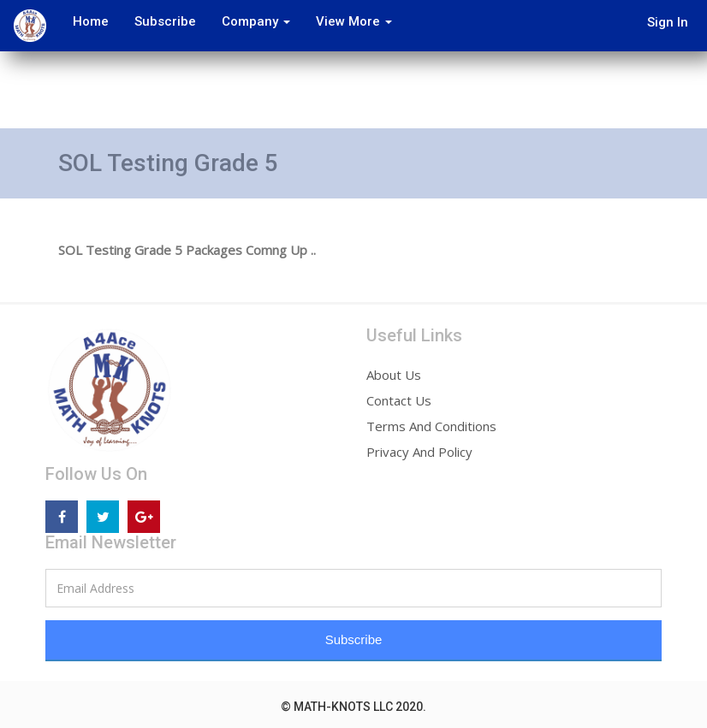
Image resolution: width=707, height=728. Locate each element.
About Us (394, 375)
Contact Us (399, 400)
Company (256, 21)
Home (91, 21)
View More (354, 21)
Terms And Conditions (431, 426)
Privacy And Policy (419, 452)
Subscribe (165, 21)
